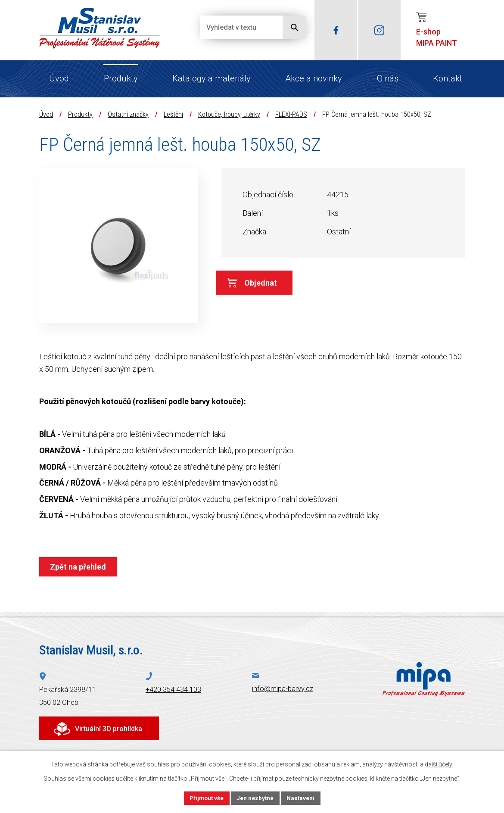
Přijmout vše (206, 797)
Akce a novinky (314, 78)
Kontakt (448, 78)
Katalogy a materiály (212, 78)
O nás (388, 78)
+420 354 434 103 (173, 690)
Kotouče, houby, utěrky (229, 114)
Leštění (173, 114)
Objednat (267, 284)
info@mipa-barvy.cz (283, 689)
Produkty (121, 78)
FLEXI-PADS (291, 114)
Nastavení (302, 797)
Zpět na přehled (79, 567)
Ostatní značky (128, 114)
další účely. (439, 764)
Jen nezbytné (256, 797)
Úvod (59, 78)
